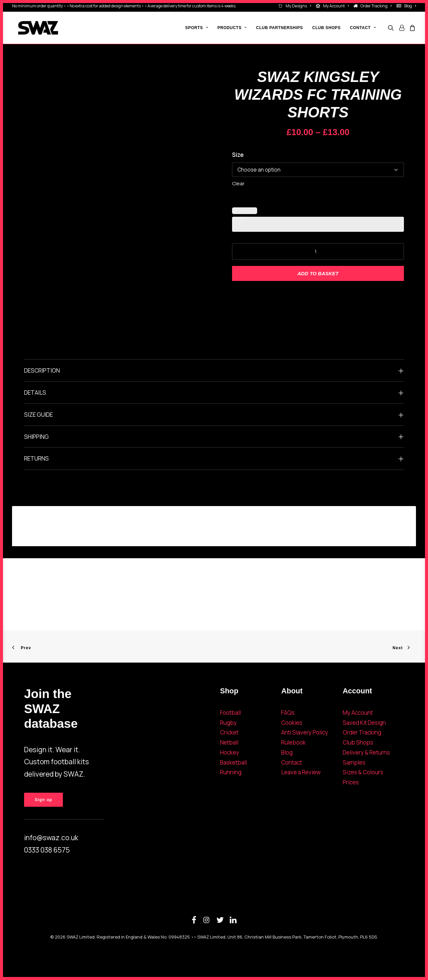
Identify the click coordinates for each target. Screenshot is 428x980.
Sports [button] (197, 28)
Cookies (292, 723)
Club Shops (327, 28)
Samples (354, 762)
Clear (238, 183)
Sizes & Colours (363, 772)
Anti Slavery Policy (305, 732)
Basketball (233, 762)
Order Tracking (376, 6)
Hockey (230, 752)
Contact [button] (363, 28)
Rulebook (293, 742)
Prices (351, 782)
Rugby (228, 723)
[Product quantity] (318, 252)
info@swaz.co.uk (51, 838)
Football (230, 713)
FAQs (288, 713)
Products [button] (232, 28)
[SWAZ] (32, 28)
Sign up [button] (43, 800)
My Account (336, 6)
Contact (292, 762)
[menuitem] (296, 6)
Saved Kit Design (364, 723)
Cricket (229, 732)
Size (238, 155)
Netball (229, 742)
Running (231, 772)
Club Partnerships (280, 28)
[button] (392, 28)
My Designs (298, 6)
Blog (410, 6)
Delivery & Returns (366, 752)
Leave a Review (301, 772)
